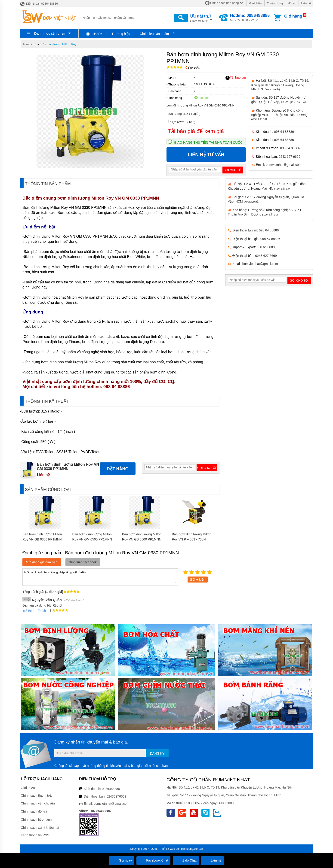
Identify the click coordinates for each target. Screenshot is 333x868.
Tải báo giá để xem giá (196, 131)
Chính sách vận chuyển (38, 803)
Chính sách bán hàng (225, 3)
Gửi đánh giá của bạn (42, 562)
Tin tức (94, 34)
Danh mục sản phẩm (50, 33)
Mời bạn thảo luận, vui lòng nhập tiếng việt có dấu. (100, 577)
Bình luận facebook (83, 562)
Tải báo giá (236, 78)
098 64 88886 (284, 132)
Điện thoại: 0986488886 (39, 4)
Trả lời (27, 611)
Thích (40, 611)
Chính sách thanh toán (37, 795)
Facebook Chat (153, 860)
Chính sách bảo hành (36, 819)
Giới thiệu (255, 3)
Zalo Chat (186, 860)
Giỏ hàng (293, 16)
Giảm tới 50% (201, 18)
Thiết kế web (167, 849)
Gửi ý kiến (198, 580)
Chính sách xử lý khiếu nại (40, 828)
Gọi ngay (122, 860)
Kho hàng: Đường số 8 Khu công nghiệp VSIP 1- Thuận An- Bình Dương (279, 114)
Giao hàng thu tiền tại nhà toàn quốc (208, 143)
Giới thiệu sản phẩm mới (157, 34)
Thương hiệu (121, 34)
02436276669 (116, 796)
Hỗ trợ (292, 3)
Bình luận (193, 68)
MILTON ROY (205, 84)
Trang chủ (29, 44)
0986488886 (111, 789)
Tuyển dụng (275, 3)
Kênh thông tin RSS (35, 835)
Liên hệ (306, 3)
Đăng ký (157, 753)
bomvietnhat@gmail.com (284, 165)
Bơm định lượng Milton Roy (58, 44)
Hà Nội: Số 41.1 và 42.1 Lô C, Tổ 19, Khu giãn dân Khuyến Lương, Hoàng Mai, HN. (280, 85)
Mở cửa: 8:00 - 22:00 (250, 18)
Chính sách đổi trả (34, 811)
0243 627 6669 (289, 157)
